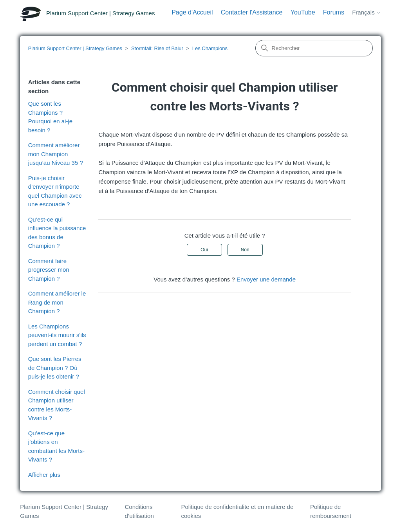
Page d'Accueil (192, 12)
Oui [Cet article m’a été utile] (204, 250)
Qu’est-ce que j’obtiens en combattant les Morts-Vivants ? (56, 446)
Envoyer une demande (266, 279)
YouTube (303, 12)
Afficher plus (44, 475)
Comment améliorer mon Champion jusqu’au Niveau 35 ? (56, 154)
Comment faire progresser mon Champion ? (49, 270)
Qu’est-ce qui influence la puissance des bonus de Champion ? (57, 233)
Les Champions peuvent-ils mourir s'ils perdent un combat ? (57, 335)
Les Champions (210, 48)
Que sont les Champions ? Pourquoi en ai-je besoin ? (50, 117)
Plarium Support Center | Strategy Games (75, 48)
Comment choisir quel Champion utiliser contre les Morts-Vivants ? (57, 405)
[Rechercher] (314, 48)
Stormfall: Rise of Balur (157, 48)
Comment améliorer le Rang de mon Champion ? (57, 302)
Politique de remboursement (331, 511)
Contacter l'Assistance (252, 12)
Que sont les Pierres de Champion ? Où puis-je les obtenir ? (55, 368)
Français (367, 12)
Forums (334, 12)
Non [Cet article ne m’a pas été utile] (245, 250)
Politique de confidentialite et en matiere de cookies (237, 511)
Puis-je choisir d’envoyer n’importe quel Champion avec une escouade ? (55, 191)
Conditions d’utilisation (139, 511)
